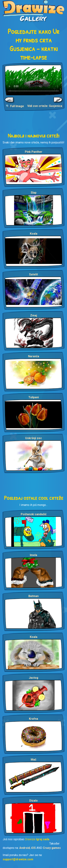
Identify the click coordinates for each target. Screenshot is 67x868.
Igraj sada (43, 839)
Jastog (33, 678)
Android (25, 848)
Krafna (33, 719)
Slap (34, 193)
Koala (34, 234)
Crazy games (52, 848)
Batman (33, 596)
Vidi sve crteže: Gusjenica (45, 106)
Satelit (33, 274)
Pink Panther (34, 152)
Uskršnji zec (33, 438)
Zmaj (34, 315)
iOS (33, 848)
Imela (33, 555)
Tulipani (34, 397)
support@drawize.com (18, 859)
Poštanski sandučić (34, 514)
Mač (33, 760)
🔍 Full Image (15, 106)
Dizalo (33, 801)
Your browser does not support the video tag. (33, 80)
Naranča (34, 356)
